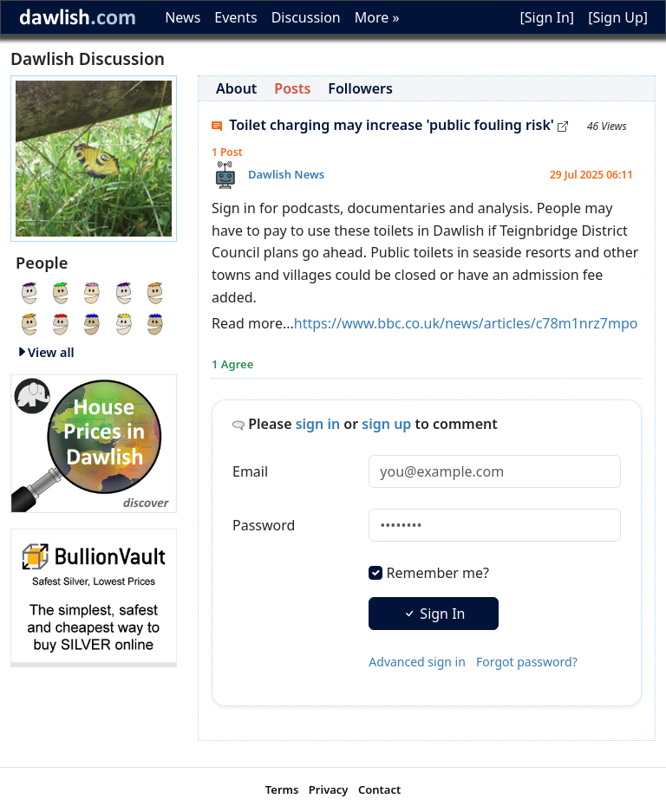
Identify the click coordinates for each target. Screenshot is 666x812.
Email (250, 471)
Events (235, 17)
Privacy (329, 789)
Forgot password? (527, 662)
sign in (318, 424)
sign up (386, 424)
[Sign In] (547, 17)
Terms (282, 789)
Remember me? (438, 573)
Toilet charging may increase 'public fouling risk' (390, 125)
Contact (379, 789)
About (236, 88)
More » (377, 17)
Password (264, 525)
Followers (360, 88)
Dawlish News (286, 174)
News (183, 17)
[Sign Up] (618, 17)
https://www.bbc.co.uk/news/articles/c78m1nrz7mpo (466, 323)
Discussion (306, 17)
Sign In (434, 614)
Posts (292, 88)
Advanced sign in (417, 662)
